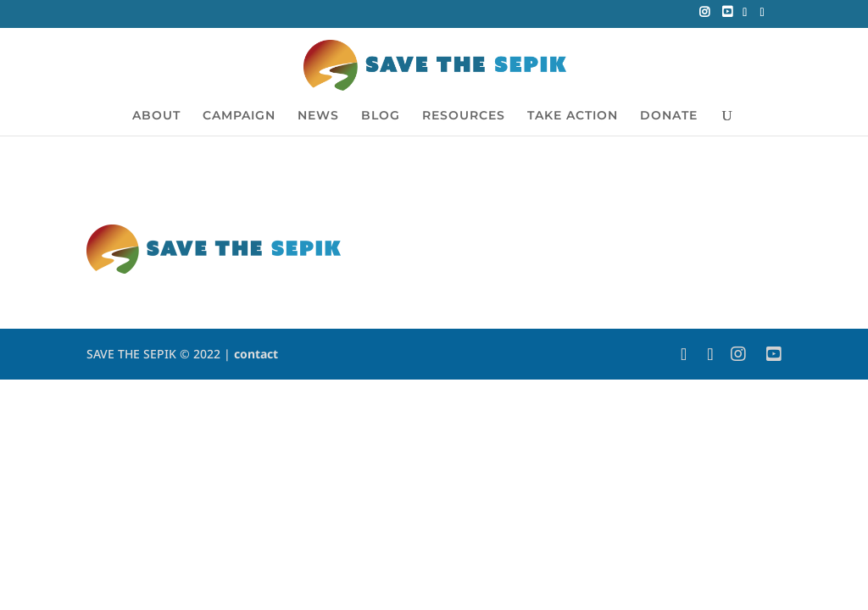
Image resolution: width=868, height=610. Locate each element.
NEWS (318, 116)
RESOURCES (464, 116)
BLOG (381, 116)
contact (256, 354)
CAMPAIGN (239, 116)
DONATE (669, 116)
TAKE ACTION (573, 116)
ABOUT (156, 116)
